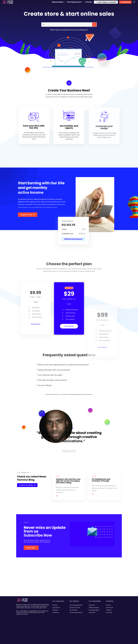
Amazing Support (94, 610)
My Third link (73, 610)
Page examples (57, 2)
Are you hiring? (45, 386)
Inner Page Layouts (74, 2)
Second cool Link (75, 608)
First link (55, 605)
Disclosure (92, 605)
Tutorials (88, 2)
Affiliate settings (94, 608)
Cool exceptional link (76, 605)
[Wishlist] (134, 2)
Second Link (56, 608)
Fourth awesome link (76, 613)
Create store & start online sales (69, 14)
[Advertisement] (69, 582)
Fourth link (56, 613)
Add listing (125, 2)
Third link (55, 610)
